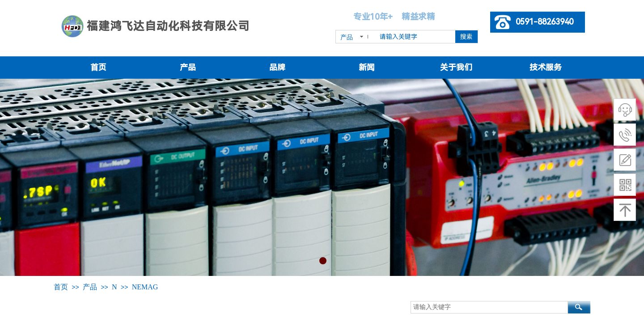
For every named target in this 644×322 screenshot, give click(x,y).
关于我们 (456, 67)
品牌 (277, 67)
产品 (188, 67)
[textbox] (416, 37)
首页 (98, 67)
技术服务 (546, 67)
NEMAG (145, 287)
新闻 (367, 67)
